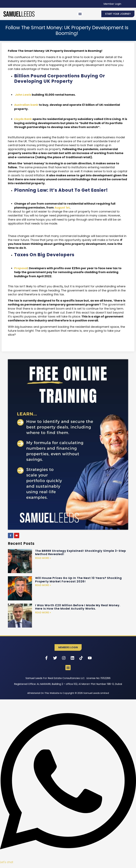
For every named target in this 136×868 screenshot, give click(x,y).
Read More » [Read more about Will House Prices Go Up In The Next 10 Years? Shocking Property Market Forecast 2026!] (43, 585)
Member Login (112, 4)
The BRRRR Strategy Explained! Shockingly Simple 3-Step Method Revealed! (81, 552)
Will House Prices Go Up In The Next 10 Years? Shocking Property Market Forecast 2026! (78, 580)
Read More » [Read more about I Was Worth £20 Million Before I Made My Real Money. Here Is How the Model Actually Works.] (43, 612)
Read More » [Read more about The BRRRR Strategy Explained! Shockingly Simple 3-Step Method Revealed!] (43, 558)
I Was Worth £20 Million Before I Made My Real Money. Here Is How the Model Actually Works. (78, 607)
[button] (80, 14)
